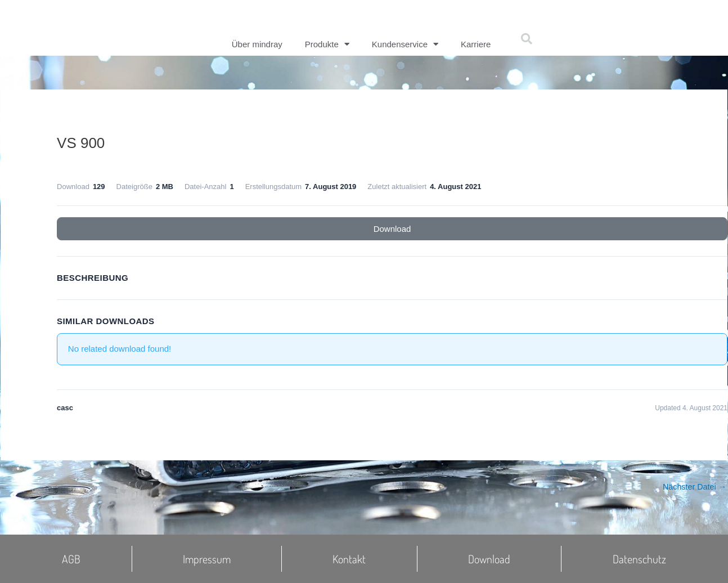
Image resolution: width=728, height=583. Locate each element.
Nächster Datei (693, 487)
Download (392, 229)
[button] (527, 39)
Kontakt (349, 559)
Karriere (476, 44)
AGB (71, 559)
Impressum (207, 559)
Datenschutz (639, 559)
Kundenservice (405, 44)
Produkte (327, 44)
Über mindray (257, 44)
